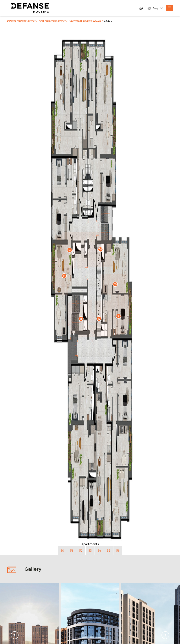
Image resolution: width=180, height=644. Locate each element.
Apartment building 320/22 (85, 21)
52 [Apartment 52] (81, 551)
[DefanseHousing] (30, 8)
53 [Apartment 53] (90, 551)
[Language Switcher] (155, 8)
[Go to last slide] (15, 635)
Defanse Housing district (21, 21)
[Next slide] (165, 635)
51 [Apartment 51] (71, 551)
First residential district (52, 21)
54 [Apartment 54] (99, 551)
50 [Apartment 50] (62, 551)
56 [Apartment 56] (118, 551)
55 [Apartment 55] (109, 551)
